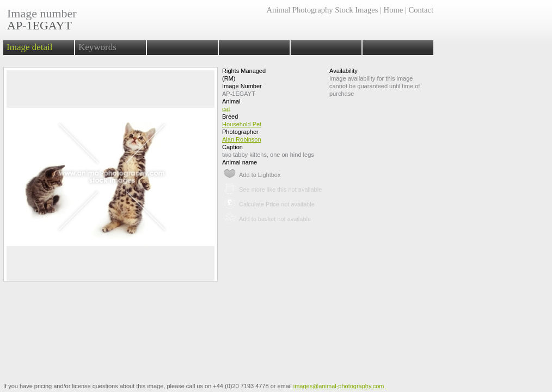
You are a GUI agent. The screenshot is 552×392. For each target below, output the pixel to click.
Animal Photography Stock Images (322, 10)
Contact (421, 10)
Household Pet (242, 124)
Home (394, 10)
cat (226, 109)
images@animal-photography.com (339, 386)
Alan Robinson (242, 139)
